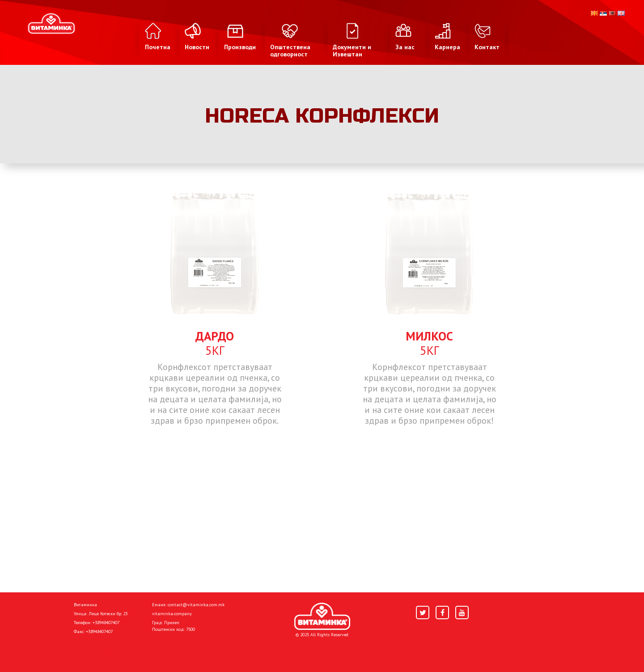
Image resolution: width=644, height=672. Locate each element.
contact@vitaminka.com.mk (196, 605)
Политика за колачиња (192, 651)
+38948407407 (106, 623)
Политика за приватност (112, 651)
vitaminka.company (172, 614)
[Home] (322, 617)
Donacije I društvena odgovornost (286, 651)
